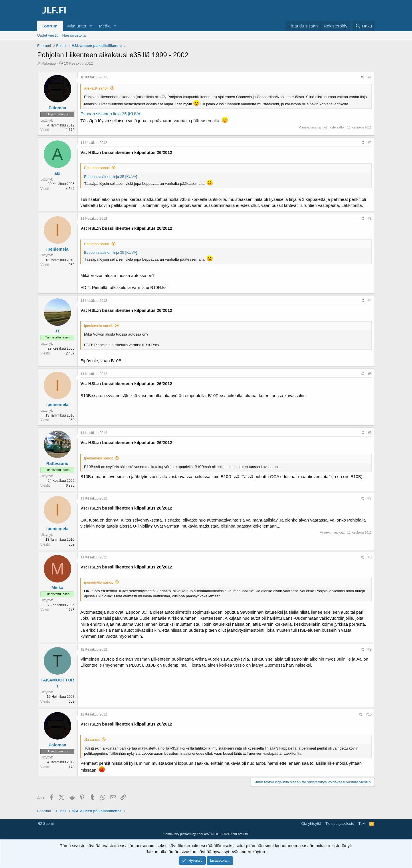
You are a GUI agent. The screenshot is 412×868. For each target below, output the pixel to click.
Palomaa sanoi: (97, 168)
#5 (370, 374)
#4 (370, 301)
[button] (91, 26)
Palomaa (49, 63)
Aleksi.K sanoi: (96, 88)
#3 (370, 219)
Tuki (362, 824)
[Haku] (364, 26)
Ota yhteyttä (311, 824)
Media (105, 26)
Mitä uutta (77, 26)
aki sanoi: (92, 739)
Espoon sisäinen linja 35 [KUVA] (111, 114)
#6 (370, 433)
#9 (370, 649)
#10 (369, 714)
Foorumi (50, 26)
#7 (370, 498)
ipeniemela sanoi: (99, 326)
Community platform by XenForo (206, 834)
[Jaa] (362, 77)
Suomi (46, 824)
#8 (370, 557)
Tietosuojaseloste (340, 824)
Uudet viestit (47, 35)
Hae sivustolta (74, 35)
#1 (370, 77)
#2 (370, 143)
